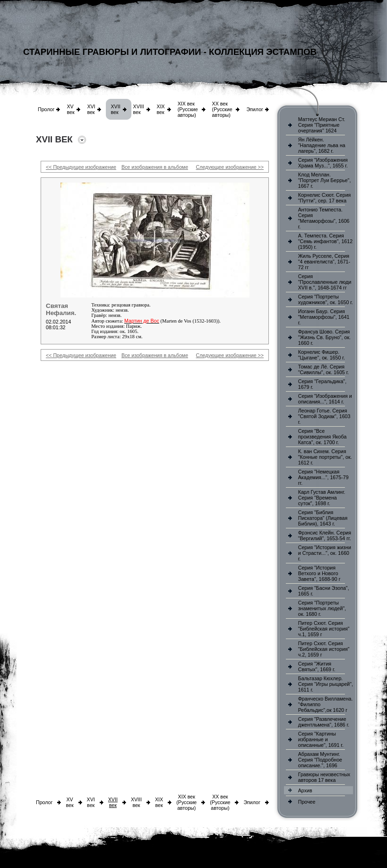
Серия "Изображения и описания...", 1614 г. (325, 399)
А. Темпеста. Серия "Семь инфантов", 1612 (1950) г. (325, 241)
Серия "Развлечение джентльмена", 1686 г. (324, 722)
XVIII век (139, 109)
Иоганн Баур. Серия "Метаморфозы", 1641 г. (324, 317)
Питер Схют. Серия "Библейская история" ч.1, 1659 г (324, 629)
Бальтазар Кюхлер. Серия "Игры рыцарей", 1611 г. (326, 684)
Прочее (307, 802)
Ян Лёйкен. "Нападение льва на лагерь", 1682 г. (322, 145)
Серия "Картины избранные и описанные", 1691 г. (321, 739)
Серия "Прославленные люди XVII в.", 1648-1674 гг (325, 282)
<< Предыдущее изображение (81, 167)
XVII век (115, 109)
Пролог (46, 109)
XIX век (161, 109)
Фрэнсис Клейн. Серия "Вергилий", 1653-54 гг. (325, 535)
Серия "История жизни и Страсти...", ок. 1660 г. (325, 553)
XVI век (91, 109)
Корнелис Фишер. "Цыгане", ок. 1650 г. (322, 355)
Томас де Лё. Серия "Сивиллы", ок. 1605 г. (324, 369)
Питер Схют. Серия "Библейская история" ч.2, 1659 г (324, 649)
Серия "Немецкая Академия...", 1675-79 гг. (323, 477)
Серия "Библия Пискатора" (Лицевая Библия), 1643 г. (323, 518)
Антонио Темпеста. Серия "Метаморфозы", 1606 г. (324, 218)
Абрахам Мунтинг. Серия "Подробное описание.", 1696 (320, 760)
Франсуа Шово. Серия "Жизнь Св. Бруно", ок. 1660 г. (324, 337)
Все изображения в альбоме (155, 167)
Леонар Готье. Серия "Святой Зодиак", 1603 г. (324, 416)
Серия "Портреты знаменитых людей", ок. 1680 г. (322, 608)
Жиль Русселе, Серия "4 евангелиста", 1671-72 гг (324, 262)
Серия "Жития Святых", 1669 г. (317, 666)
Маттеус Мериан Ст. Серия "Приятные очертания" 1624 (322, 125)
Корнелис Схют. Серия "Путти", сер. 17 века (325, 198)
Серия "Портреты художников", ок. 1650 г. (326, 299)
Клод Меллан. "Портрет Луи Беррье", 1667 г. (325, 180)
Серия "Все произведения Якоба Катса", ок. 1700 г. (322, 437)
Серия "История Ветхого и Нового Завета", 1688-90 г (319, 573)
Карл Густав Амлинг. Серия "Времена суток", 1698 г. (322, 498)
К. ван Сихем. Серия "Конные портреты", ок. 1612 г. (325, 457)
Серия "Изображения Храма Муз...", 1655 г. (323, 163)
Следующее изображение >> (230, 167)
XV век (70, 109)
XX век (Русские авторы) (222, 109)
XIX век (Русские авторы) (188, 109)
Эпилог (255, 109)
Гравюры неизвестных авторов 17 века (324, 777)
